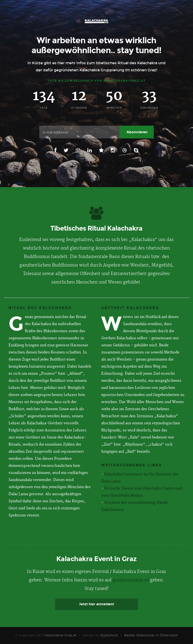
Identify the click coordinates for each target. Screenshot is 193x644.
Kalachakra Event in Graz (96, 559)
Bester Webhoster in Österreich (151, 635)
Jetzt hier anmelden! (96, 604)
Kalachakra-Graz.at (60, 635)
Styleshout (109, 635)
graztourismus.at (131, 580)
